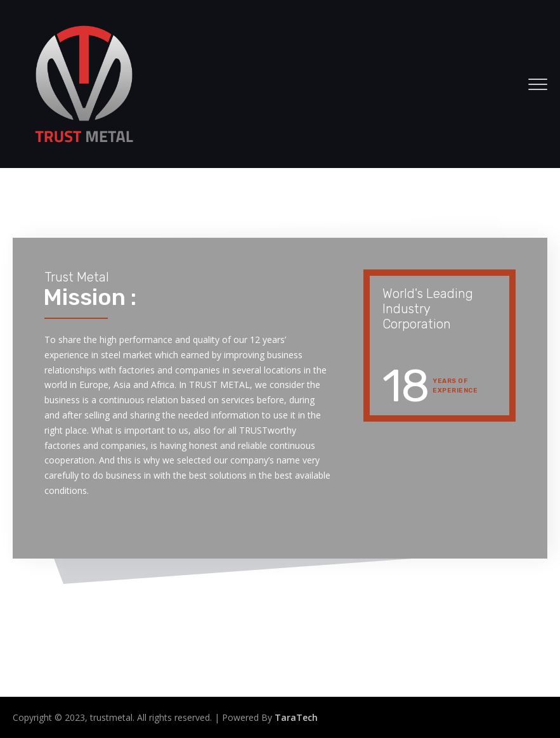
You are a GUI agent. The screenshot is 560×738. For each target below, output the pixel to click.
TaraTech (296, 717)
